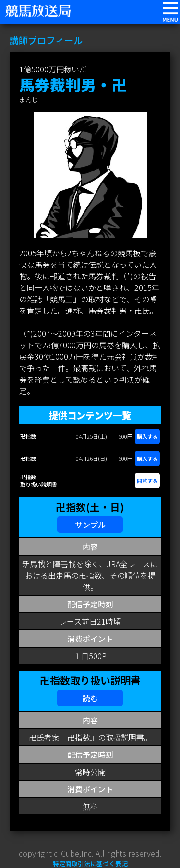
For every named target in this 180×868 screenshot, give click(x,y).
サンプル (90, 525)
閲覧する (147, 480)
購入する (147, 436)
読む (90, 698)
